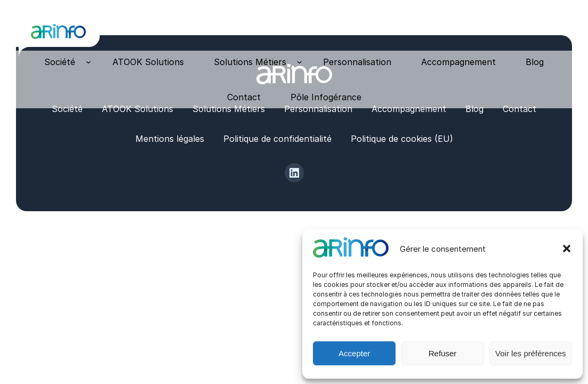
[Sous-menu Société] (88, 62)
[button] (567, 249)
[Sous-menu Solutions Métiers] (300, 62)
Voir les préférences (531, 353)
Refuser (443, 353)
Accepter (354, 353)
